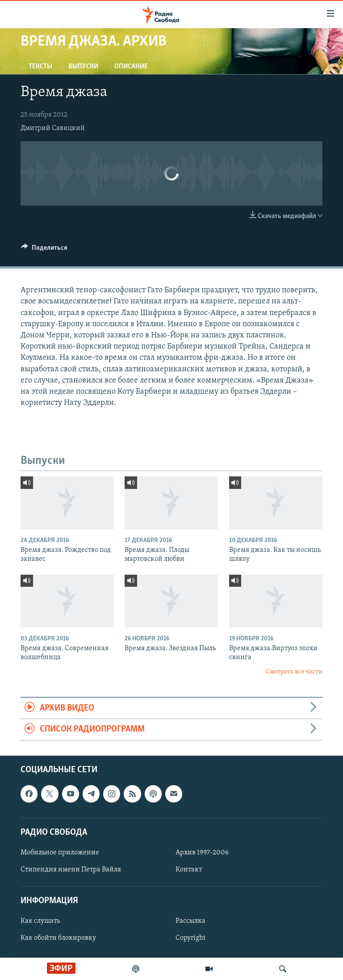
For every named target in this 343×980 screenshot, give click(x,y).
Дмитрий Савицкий (53, 128)
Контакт (189, 870)
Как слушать (40, 921)
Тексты (40, 67)
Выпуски (83, 67)
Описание (131, 67)
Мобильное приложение (60, 853)
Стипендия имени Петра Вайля (71, 870)
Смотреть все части (294, 672)
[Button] (44, 250)
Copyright (190, 938)
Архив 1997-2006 (202, 853)
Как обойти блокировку (58, 938)
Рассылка (190, 921)
